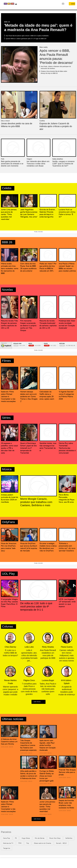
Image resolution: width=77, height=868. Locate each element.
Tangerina (7, 848)
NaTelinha (69, 838)
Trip (28, 843)
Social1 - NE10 (61, 843)
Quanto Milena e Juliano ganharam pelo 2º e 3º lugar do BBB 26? (26, 39)
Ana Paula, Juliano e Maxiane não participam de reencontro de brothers (56, 67)
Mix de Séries (40, 838)
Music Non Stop (55, 838)
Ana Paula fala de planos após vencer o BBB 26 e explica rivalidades (27, 36)
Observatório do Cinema (43, 843)
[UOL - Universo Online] (26, 4)
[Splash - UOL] (14, 4)
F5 (16, 838)
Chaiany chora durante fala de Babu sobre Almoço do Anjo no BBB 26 (54, 72)
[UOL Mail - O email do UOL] (63, 4)
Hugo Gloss (26, 838)
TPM (20, 843)
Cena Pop (7, 838)
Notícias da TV (8, 843)
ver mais (38, 702)
